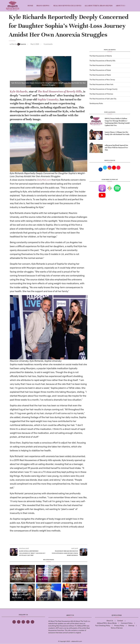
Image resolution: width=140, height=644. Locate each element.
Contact (120, 621)
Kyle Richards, (19, 91)
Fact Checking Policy (103, 626)
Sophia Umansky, (48, 99)
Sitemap (131, 626)
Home (30, 6)
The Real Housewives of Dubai (100, 70)
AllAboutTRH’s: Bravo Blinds (98, 6)
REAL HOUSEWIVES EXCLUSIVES (67, 6)
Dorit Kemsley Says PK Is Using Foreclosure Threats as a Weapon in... (22, 592)
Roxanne (22, 44)
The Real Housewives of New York (101, 85)
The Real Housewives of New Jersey (102, 80)
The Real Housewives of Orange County (103, 89)
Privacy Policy (119, 626)
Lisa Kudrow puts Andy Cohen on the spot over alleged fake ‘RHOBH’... (74, 592)
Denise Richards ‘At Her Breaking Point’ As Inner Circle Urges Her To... (74, 574)
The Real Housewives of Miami (100, 75)
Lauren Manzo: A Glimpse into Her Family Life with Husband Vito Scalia (117, 133)
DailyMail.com (44, 180)
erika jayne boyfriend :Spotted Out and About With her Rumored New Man (116, 148)
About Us (120, 6)
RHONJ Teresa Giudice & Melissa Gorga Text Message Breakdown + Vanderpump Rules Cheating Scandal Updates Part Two (117, 122)
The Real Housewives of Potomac (101, 94)
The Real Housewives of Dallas (100, 65)
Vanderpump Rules (96, 103)
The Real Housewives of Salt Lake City (103, 99)
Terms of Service (117, 628)
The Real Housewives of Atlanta (101, 56)
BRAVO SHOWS (43, 6)
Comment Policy (127, 623)
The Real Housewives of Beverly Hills (102, 61)
